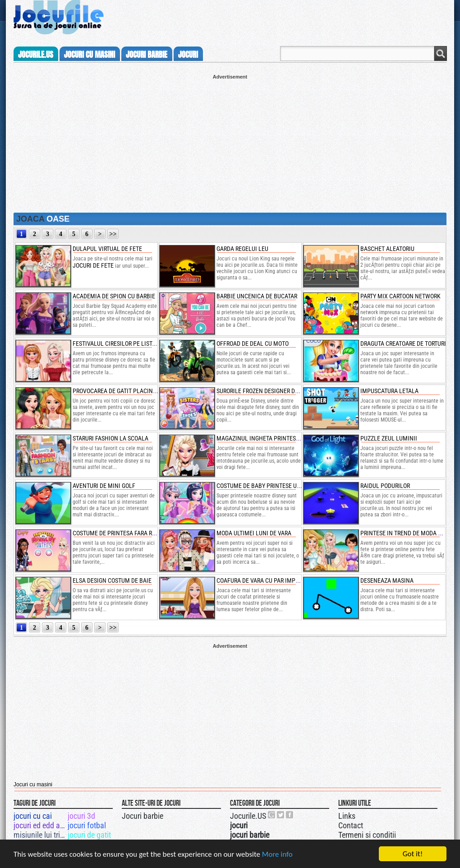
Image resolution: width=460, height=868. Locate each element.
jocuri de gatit (89, 835)
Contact (351, 825)
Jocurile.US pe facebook (290, 815)
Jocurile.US (248, 816)
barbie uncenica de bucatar (257, 296)
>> (113, 234)
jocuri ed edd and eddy (40, 825)
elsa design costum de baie (112, 580)
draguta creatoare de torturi (403, 343)
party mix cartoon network (400, 296)
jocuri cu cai (33, 816)
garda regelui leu (242, 249)
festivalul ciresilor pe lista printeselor (132, 343)
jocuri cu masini (90, 55)
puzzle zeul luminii (389, 438)
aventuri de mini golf (104, 486)
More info (277, 857)
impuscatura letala (389, 391)
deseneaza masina (387, 580)
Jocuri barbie (143, 816)
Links (347, 816)
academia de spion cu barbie (114, 296)
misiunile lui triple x (40, 835)
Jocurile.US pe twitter (281, 815)
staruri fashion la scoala (110, 438)
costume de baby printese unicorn (267, 486)
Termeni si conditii (367, 835)
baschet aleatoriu (387, 249)
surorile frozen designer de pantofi (269, 391)
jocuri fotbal (87, 825)
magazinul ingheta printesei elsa (266, 438)
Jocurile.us (36, 55)
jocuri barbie (147, 55)
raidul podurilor (385, 486)
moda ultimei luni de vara (254, 533)
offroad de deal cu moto (253, 343)
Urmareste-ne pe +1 (272, 815)
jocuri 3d (81, 816)
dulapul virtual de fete (107, 249)
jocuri (188, 55)
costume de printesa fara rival (118, 533)
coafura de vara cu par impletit (263, 580)
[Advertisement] (230, 143)
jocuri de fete (93, 265)
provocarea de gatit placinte (116, 391)
